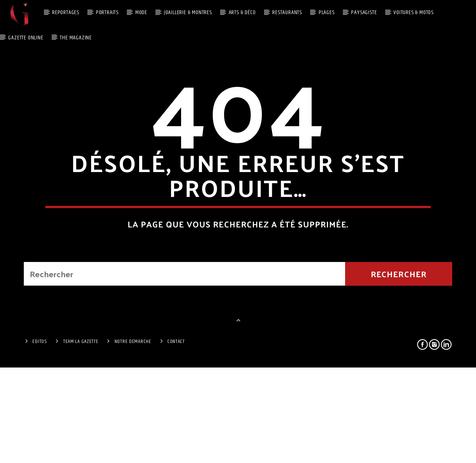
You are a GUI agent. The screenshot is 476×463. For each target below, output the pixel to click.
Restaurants (287, 12)
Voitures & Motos (414, 12)
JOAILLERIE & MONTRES (188, 12)
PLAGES (327, 12)
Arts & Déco (242, 12)
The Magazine (76, 38)
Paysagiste (364, 12)
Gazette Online (26, 38)
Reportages (66, 12)
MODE (141, 12)
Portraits (107, 12)
